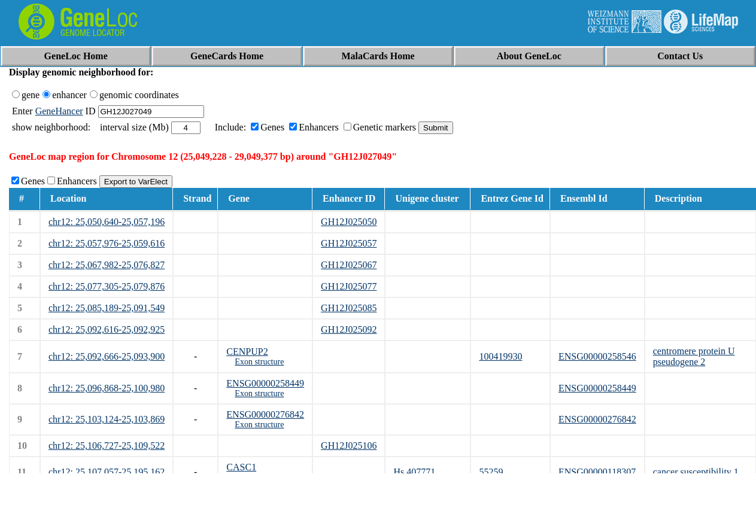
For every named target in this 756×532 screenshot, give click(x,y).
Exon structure (259, 362)
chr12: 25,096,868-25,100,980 (107, 388)
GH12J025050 (349, 222)
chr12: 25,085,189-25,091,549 (107, 308)
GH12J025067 (349, 265)
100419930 (500, 356)
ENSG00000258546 (597, 356)
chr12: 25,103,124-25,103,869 (107, 419)
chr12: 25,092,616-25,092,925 (107, 329)
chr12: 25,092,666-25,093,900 (107, 356)
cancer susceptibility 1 (696, 472)
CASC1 (241, 467)
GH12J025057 (349, 243)
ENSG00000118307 (597, 472)
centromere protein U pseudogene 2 (694, 356)
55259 (491, 472)
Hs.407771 (414, 472)
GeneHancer (59, 111)
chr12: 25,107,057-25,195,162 (107, 472)
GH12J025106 (349, 446)
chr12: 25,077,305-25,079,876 (107, 286)
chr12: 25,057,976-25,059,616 (107, 243)
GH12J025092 (349, 329)
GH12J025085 (349, 308)
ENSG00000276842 (265, 414)
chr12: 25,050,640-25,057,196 (107, 222)
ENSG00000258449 (265, 383)
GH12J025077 (349, 286)
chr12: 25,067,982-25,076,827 (107, 265)
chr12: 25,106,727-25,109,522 (107, 446)
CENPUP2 (247, 352)
